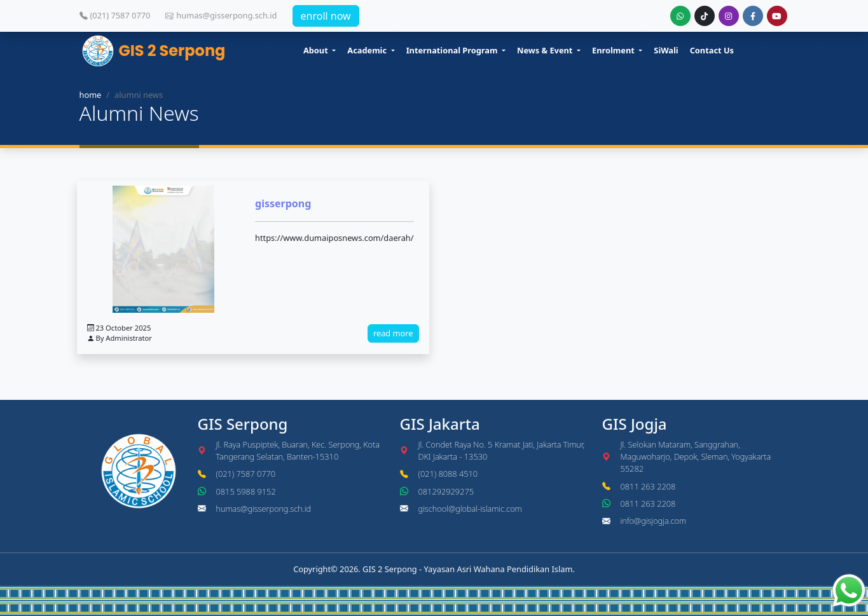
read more (393, 333)
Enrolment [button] (614, 50)
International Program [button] (453, 50)
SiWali (666, 50)
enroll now (326, 16)
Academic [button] (368, 50)
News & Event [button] (546, 50)
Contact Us (712, 50)
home (91, 95)
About (317, 50)
